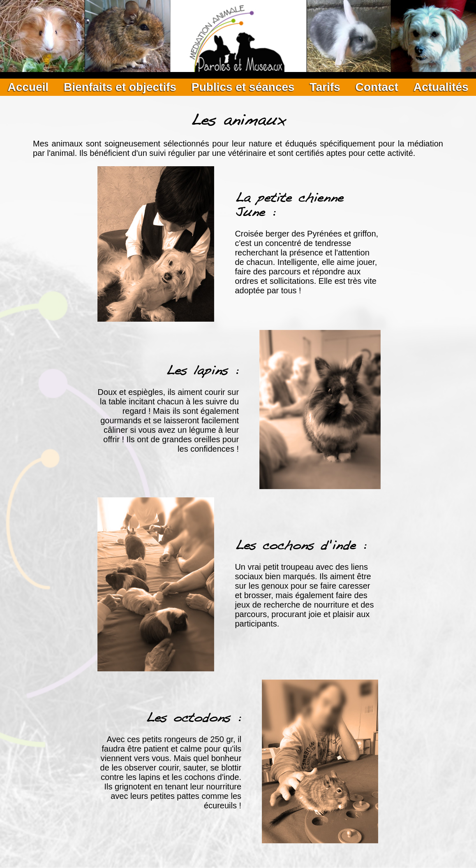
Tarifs (325, 87)
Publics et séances (243, 87)
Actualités (441, 87)
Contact (377, 87)
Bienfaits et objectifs (120, 87)
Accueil (28, 87)
